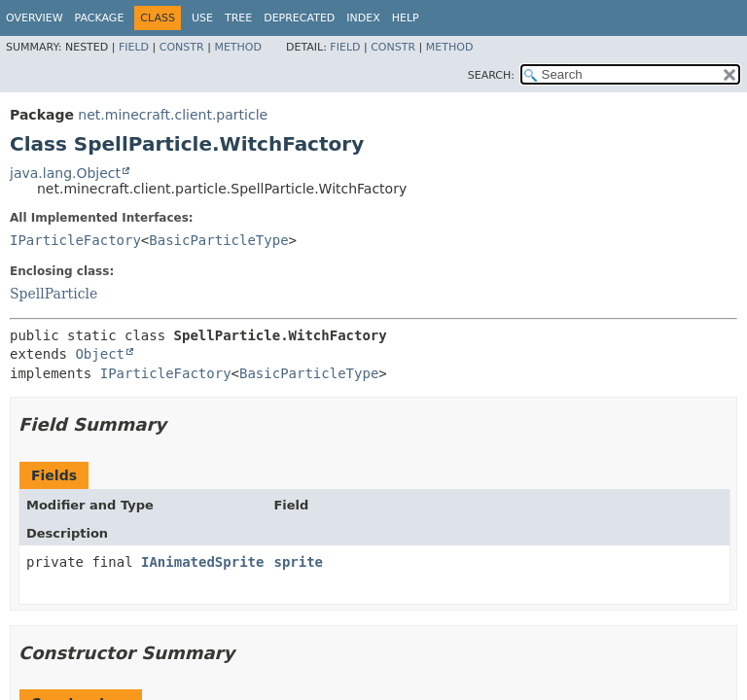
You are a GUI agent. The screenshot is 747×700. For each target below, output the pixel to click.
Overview (35, 18)
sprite (298, 562)
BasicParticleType (218, 240)
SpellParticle (53, 294)
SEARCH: (491, 75)
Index (363, 18)
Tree (238, 18)
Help (406, 18)
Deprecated (299, 18)
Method (238, 47)
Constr (182, 47)
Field (134, 47)
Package (100, 18)
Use (202, 18)
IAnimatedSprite (202, 562)
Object (100, 354)
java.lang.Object (65, 173)
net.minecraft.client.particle (173, 115)
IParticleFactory (75, 240)
